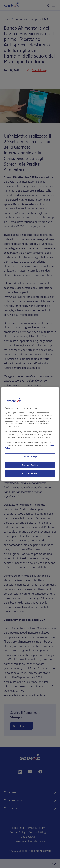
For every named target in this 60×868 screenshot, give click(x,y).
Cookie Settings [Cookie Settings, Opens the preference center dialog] (30, 457)
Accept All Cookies (30, 473)
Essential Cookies (30, 465)
